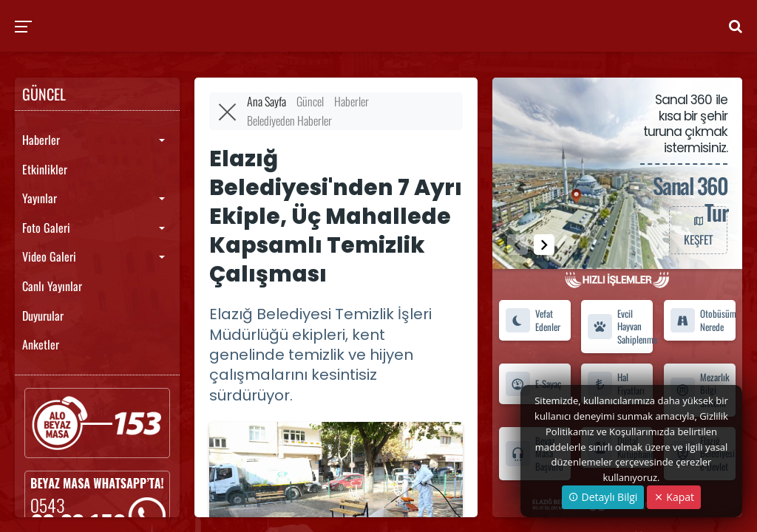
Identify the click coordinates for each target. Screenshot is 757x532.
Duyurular (43, 316)
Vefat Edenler (533, 320)
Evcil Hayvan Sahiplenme (620, 327)
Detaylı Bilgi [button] (603, 497)
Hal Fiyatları (616, 383)
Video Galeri (49, 256)
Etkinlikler (45, 169)
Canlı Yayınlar (52, 286)
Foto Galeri (46, 228)
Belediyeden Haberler (289, 120)
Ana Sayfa (267, 101)
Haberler (41, 140)
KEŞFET (698, 230)
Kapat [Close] (674, 497)
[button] (544, 245)
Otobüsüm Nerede (703, 320)
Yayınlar (40, 198)
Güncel (310, 101)
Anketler (41, 344)
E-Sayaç (533, 384)
